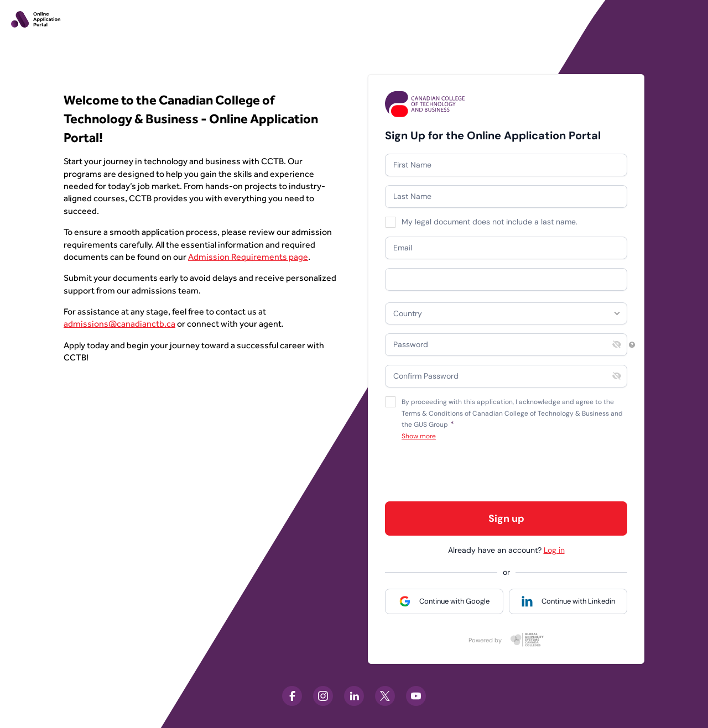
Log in (554, 550)
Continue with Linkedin (578, 601)
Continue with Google (454, 601)
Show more (419, 436)
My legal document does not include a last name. (490, 222)
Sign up (506, 518)
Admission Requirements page (248, 257)
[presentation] (469, 471)
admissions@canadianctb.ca (119, 324)
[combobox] (506, 313)
